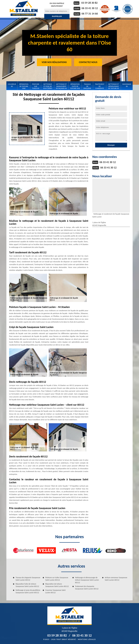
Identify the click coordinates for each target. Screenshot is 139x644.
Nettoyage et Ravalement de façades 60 (61, 86)
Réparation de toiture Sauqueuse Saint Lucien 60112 (57, 585)
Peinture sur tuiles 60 (36, 86)
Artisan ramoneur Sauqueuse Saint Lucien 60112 (116, 579)
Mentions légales (87, 639)
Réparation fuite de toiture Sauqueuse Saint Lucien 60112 (27, 585)
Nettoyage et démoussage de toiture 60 (114, 86)
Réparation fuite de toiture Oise (75, 86)
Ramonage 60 (127, 85)
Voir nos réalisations (54, 62)
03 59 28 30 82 (89, 3)
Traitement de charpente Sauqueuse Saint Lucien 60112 (87, 588)
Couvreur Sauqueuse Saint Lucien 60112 (55, 591)
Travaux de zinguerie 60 (87, 86)
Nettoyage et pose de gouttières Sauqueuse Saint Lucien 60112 (28, 591)
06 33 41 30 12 (90, 8)
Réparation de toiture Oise (24, 86)
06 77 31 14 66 (90, 14)
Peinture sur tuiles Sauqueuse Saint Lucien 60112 (57, 579)
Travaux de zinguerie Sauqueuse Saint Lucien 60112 (28, 579)
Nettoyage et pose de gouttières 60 (48, 86)
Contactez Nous (88, 62)
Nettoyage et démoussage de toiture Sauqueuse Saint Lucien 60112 (87, 580)
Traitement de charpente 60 (100, 86)
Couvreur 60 (12, 85)
